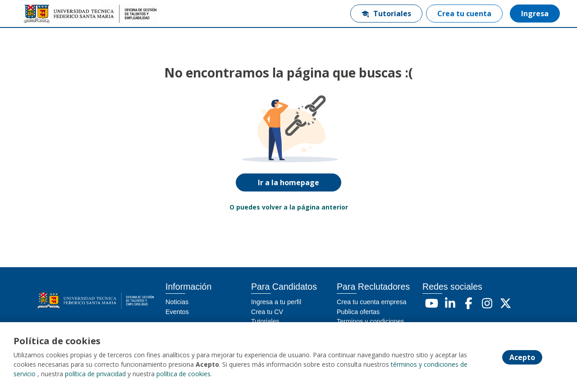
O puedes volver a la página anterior (289, 207)
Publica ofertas (358, 312)
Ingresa (535, 14)
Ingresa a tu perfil (276, 302)
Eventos (177, 312)
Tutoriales (386, 14)
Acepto (522, 357)
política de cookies (183, 374)
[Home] (52, 14)
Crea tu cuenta (464, 14)
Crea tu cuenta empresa (371, 302)
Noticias (177, 302)
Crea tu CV (267, 312)
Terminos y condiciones (371, 321)
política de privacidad (95, 374)
